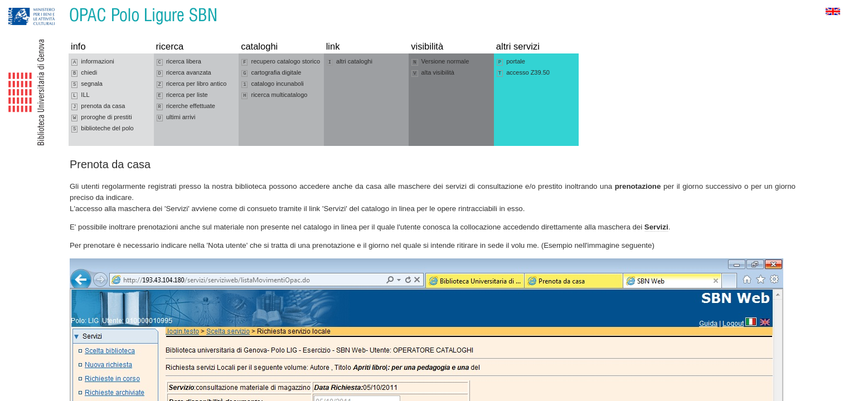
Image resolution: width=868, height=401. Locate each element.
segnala (87, 84)
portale (511, 62)
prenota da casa (98, 106)
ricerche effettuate (186, 106)
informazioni (93, 62)
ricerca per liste (182, 95)
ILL (81, 95)
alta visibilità (433, 73)
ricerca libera (179, 62)
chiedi (84, 73)
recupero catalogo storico (281, 62)
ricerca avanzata (184, 73)
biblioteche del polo (103, 129)
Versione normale (440, 62)
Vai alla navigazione (22, 5)
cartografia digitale (271, 73)
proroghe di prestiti (102, 118)
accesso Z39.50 (523, 73)
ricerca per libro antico (192, 84)
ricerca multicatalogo (274, 95)
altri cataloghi (350, 62)
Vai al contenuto (63, 5)
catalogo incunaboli (273, 84)
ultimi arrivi (176, 118)
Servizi (656, 227)
